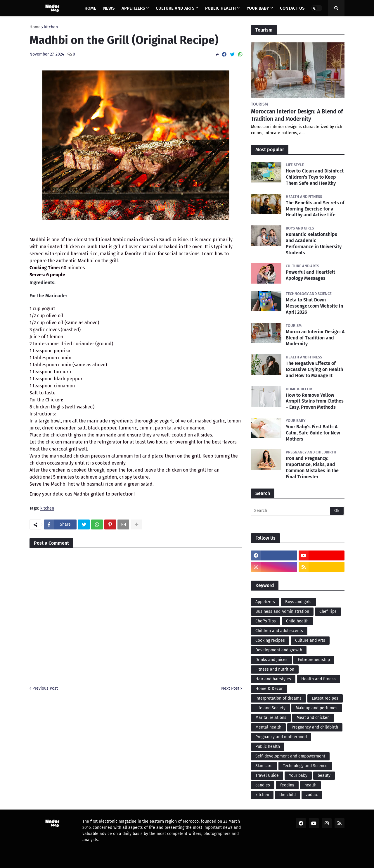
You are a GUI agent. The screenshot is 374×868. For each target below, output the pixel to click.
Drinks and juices (271, 660)
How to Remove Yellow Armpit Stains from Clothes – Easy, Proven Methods (315, 401)
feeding (287, 785)
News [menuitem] (109, 8)
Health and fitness (318, 679)
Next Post (230, 688)
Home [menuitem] (90, 8)
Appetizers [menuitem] (133, 8)
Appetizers (265, 602)
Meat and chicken (313, 718)
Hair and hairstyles (273, 679)
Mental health (268, 727)
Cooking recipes (270, 640)
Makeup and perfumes (317, 708)
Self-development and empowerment (290, 756)
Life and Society (270, 708)
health (310, 785)
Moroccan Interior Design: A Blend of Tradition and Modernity (297, 115)
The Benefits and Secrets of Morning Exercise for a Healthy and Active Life (315, 209)
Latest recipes (325, 698)
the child (288, 795)
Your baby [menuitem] (258, 8)
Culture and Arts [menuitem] (175, 8)
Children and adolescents (279, 631)
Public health (268, 747)
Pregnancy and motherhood (281, 737)
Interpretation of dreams (278, 698)
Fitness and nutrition (275, 669)
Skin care (264, 766)
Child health (297, 621)
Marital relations (271, 718)
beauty (324, 775)
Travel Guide (267, 775)
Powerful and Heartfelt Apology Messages (310, 275)
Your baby (298, 775)
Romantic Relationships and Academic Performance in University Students (314, 243)
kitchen (51, 27)
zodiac (312, 795)
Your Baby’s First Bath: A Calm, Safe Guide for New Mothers (313, 433)
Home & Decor (269, 689)
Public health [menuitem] (220, 8)
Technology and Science (305, 766)
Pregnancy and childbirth (315, 727)
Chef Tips (328, 611)
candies (263, 785)
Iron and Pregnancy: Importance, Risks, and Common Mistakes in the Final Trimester (312, 467)
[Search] (298, 511)
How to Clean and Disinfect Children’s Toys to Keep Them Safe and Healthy (315, 177)
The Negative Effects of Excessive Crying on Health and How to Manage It (314, 369)
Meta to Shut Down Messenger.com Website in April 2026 (314, 306)
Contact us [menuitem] (292, 8)
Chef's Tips (266, 621)
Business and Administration (282, 611)
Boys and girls (298, 602)
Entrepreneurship (314, 660)
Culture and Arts (310, 640)
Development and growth (279, 650)
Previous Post (45, 688)
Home (35, 27)
